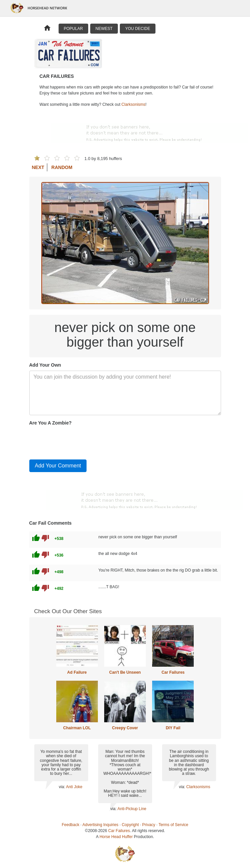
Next (38, 167)
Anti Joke (74, 787)
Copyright (130, 825)
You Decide (138, 29)
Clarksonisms (133, 104)
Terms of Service (173, 825)
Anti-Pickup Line (132, 809)
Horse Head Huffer (116, 837)
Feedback (71, 825)
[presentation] (80, 441)
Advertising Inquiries (101, 825)
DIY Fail (173, 728)
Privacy (149, 825)
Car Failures (173, 672)
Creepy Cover (125, 728)
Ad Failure (77, 672)
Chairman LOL (77, 728)
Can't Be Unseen (125, 672)
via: (62, 787)
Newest (104, 29)
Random (62, 167)
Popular (73, 29)
